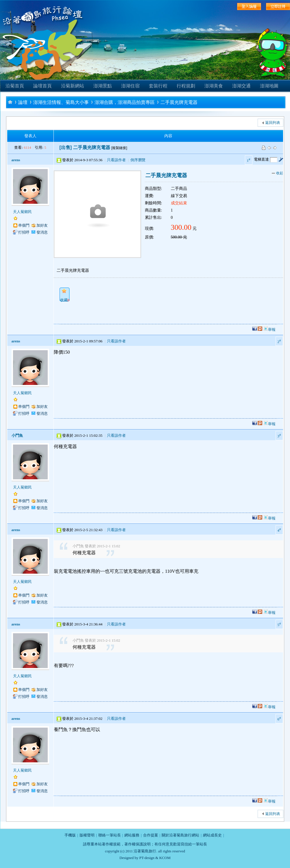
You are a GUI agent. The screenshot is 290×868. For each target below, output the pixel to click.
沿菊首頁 (15, 86)
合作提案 (151, 835)
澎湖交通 (241, 86)
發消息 (42, 232)
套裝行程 (158, 86)
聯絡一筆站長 (110, 835)
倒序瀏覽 (138, 160)
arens (16, 160)
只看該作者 (116, 160)
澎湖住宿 (130, 86)
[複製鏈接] (119, 148)
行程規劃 (186, 86)
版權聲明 (87, 835)
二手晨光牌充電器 (179, 102)
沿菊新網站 (73, 86)
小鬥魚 (17, 435)
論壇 (23, 102)
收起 (277, 173)
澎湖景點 (103, 86)
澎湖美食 (214, 86)
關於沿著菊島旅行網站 (180, 835)
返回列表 (273, 123)
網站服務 (132, 835)
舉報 (272, 330)
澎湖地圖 (269, 86)
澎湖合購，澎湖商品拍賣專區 (125, 102)
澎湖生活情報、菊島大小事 (61, 102)
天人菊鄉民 (22, 212)
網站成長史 (212, 835)
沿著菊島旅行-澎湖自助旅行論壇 (10, 102)
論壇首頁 (43, 86)
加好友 (42, 225)
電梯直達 (261, 159)
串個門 (24, 225)
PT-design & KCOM (155, 858)
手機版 (70, 835)
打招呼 (24, 232)
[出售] (66, 147)
